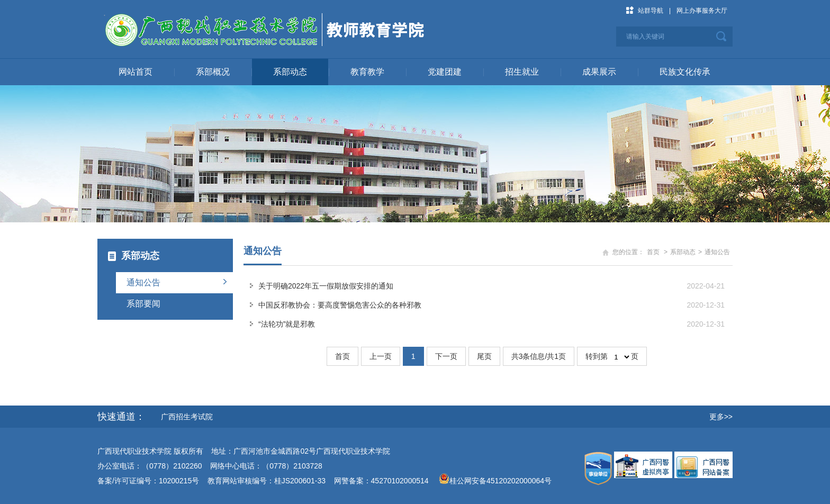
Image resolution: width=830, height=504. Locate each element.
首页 (653, 252)
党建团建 (445, 72)
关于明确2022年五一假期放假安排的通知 (326, 286)
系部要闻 (143, 304)
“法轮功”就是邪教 (287, 324)
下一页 (446, 356)
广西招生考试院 (187, 417)
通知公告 (143, 282)
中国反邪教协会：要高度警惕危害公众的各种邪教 (340, 305)
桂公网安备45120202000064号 (503, 481)
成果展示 (599, 72)
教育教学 (367, 72)
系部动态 (290, 72)
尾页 (484, 356)
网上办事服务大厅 (702, 11)
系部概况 (213, 72)
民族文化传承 (685, 72)
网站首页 (136, 72)
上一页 (381, 356)
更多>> (721, 417)
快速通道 (116, 417)
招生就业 (522, 72)
